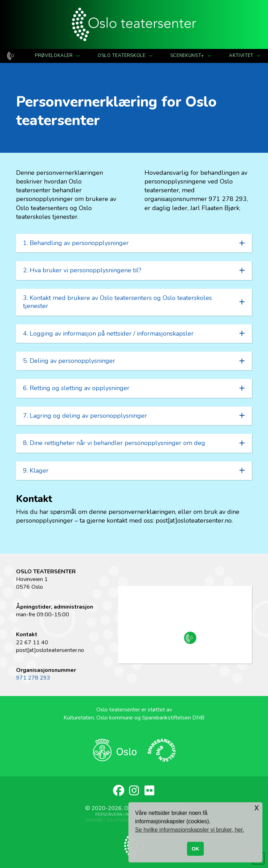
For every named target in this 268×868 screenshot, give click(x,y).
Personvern (109, 815)
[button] (134, 243)
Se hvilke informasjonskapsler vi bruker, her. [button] (189, 830)
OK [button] (195, 849)
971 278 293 (33, 678)
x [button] (257, 807)
